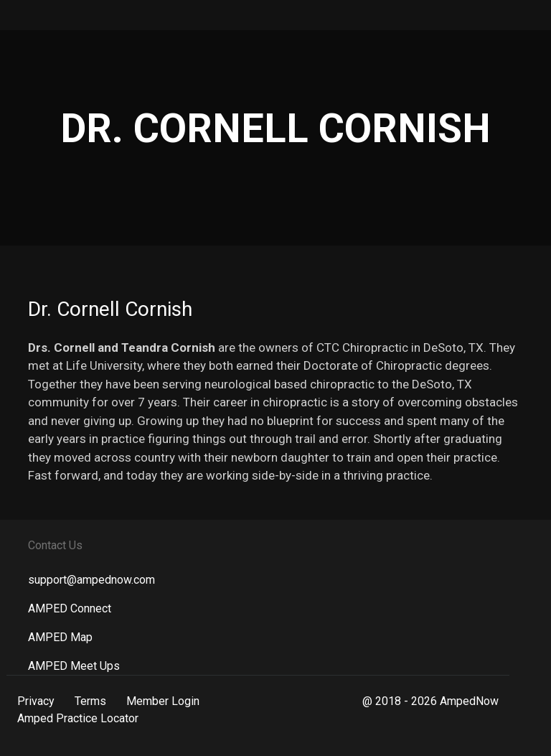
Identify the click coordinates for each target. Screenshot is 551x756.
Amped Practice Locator (78, 718)
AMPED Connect (70, 608)
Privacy (36, 701)
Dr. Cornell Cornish (110, 309)
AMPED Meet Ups (74, 666)
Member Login (163, 701)
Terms (90, 701)
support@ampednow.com (91, 580)
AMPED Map (60, 637)
